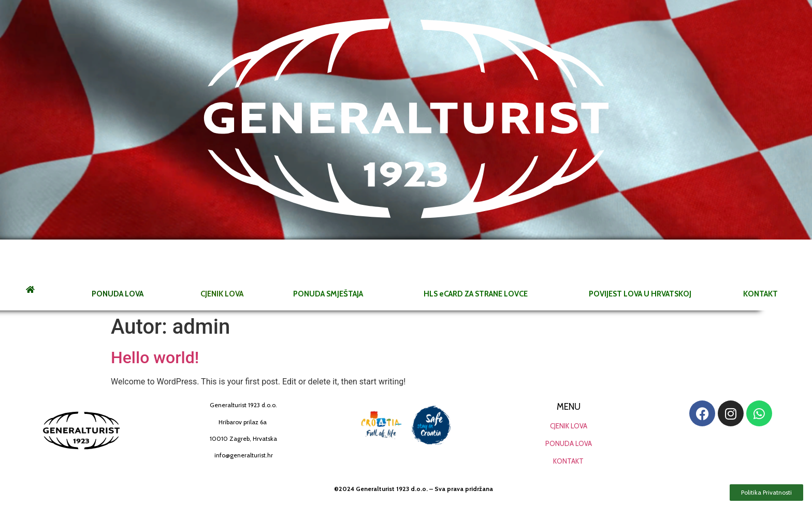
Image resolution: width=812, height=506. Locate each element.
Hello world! (155, 358)
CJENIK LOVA (569, 426)
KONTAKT (568, 461)
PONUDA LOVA (569, 443)
